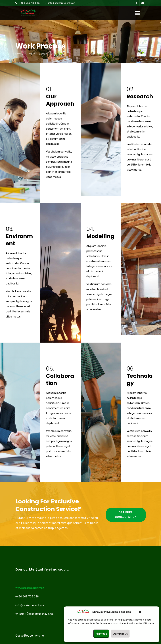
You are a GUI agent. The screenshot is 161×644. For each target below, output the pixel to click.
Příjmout (101, 634)
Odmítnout (120, 634)
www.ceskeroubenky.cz (30, 588)
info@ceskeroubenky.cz (61, 3)
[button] (140, 612)
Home (19, 54)
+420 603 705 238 (29, 3)
